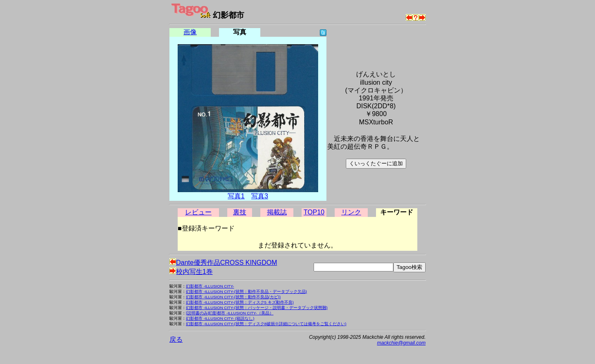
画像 (190, 32)
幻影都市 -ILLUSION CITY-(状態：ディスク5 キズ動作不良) (240, 302)
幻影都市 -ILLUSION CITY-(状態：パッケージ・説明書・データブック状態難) (257, 308)
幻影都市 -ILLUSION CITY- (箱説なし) (220, 318)
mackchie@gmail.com (401, 343)
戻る (176, 339)
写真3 (260, 196)
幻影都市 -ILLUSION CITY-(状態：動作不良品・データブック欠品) (246, 291)
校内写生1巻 (191, 272)
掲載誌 (277, 212)
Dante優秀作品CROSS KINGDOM (223, 263)
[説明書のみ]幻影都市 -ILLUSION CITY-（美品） (230, 313)
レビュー (198, 212)
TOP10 (314, 212)
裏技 (240, 212)
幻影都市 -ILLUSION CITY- (210, 286)
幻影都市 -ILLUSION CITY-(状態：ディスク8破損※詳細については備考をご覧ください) (266, 324)
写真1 (236, 196)
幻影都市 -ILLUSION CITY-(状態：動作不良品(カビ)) (233, 297)
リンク (351, 212)
